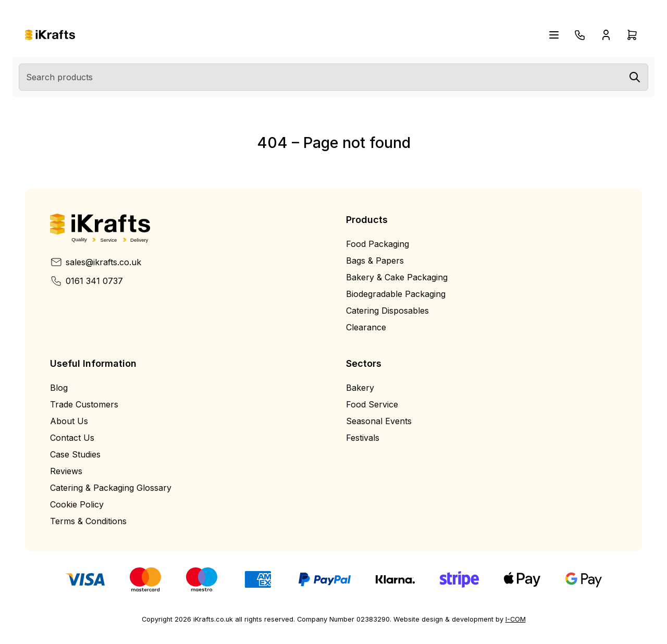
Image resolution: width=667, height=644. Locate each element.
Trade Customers (84, 404)
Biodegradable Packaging (396, 294)
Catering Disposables (387, 311)
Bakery (360, 388)
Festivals (363, 438)
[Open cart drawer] (632, 35)
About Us (69, 421)
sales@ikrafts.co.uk (96, 262)
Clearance (366, 327)
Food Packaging (378, 244)
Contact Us (72, 438)
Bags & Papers (375, 261)
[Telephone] (580, 35)
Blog (59, 388)
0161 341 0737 (87, 281)
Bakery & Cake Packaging (397, 277)
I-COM (516, 619)
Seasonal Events (379, 421)
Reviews (66, 471)
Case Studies (75, 454)
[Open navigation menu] (554, 35)
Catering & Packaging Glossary (111, 488)
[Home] (50, 35)
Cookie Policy (77, 504)
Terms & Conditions (88, 521)
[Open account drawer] (606, 35)
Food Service (372, 404)
